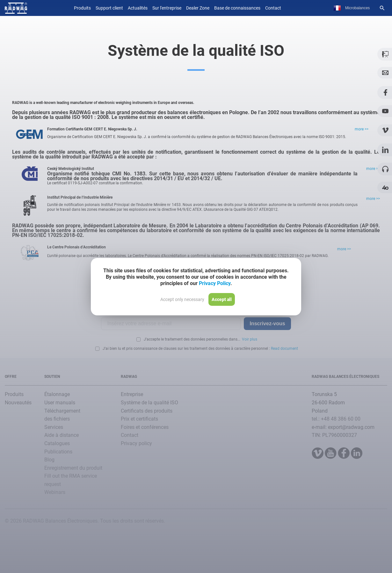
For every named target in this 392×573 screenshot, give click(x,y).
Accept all (222, 299)
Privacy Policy (215, 283)
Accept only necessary (182, 299)
